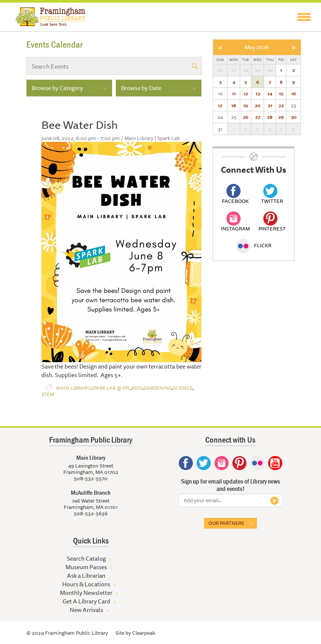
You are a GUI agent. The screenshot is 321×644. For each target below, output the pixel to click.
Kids (137, 388)
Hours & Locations (86, 584)
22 (281, 105)
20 (258, 105)
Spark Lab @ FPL (111, 388)
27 (258, 117)
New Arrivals (86, 610)
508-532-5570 (91, 478)
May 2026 (257, 47)
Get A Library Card (86, 601)
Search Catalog (86, 558)
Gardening (158, 388)
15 (281, 93)
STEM (48, 394)
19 (246, 105)
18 (234, 105)
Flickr (254, 245)
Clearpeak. (144, 633)
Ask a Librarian (86, 576)
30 (294, 117)
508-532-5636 (91, 513)
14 (270, 93)
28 (270, 117)
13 (258, 93)
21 (270, 105)
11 (234, 93)
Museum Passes (86, 567)
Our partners (226, 523)
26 (246, 117)
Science (183, 388)
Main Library (73, 388)
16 (294, 93)
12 (246, 93)
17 (220, 105)
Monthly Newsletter (86, 593)
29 (281, 117)
